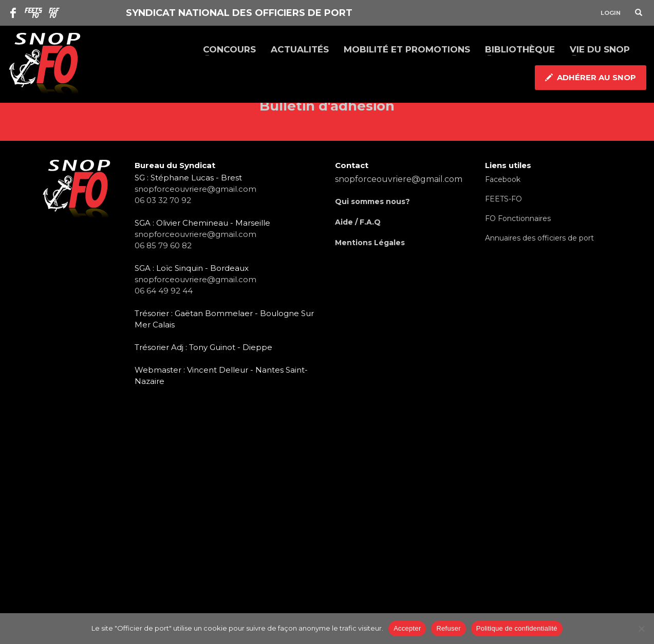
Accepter (407, 628)
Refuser (448, 628)
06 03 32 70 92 (163, 200)
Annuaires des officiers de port (539, 238)
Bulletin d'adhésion (327, 106)
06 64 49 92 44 (164, 291)
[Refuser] (641, 629)
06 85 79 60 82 (163, 245)
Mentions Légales (370, 243)
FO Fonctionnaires (518, 218)
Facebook (503, 179)
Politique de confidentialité (517, 628)
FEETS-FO (503, 199)
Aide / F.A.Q (358, 222)
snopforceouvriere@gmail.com (195, 189)
